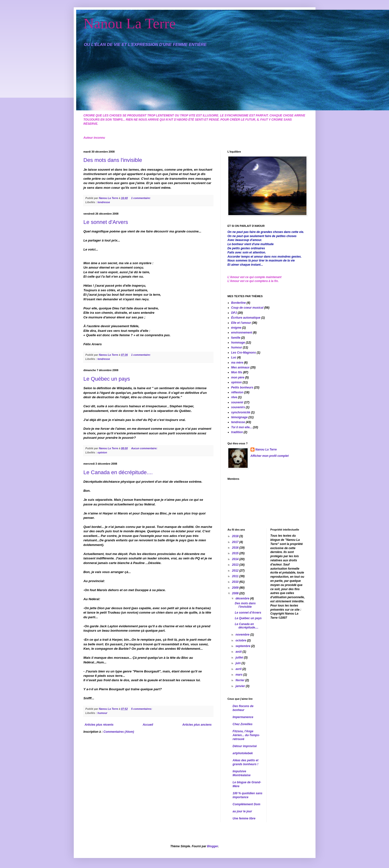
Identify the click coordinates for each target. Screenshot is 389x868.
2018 (236, 536)
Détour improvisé (245, 746)
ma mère (237, 363)
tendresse (104, 202)
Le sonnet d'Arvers (106, 222)
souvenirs (238, 407)
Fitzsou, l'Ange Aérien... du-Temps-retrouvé (246, 735)
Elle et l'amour (241, 323)
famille (236, 338)
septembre (243, 646)
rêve (234, 397)
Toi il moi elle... (242, 427)
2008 (236, 593)
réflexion (237, 392)
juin (238, 663)
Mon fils (237, 372)
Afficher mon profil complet (270, 456)
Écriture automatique (246, 318)
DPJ (234, 313)
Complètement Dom (247, 804)
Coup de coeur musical (247, 308)
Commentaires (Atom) (119, 732)
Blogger (213, 846)
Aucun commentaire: (145, 448)
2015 (236, 553)
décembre (243, 598)
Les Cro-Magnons (244, 353)
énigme (236, 328)
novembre (243, 635)
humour (102, 713)
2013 (236, 565)
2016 (236, 548)
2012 (236, 571)
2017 (236, 542)
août (239, 652)
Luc (234, 357)
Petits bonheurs (242, 387)
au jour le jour (242, 811)
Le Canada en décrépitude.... (118, 472)
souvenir (237, 402)
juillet (240, 658)
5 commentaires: (142, 709)
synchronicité (241, 412)
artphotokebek (243, 753)
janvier (241, 686)
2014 (236, 559)
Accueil (148, 725)
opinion (102, 452)
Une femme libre (244, 818)
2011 (236, 576)
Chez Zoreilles (243, 724)
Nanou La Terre (130, 23)
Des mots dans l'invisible (113, 160)
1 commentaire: (141, 198)
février (240, 680)
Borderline (239, 303)
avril (239, 669)
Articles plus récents (99, 725)
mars (239, 675)
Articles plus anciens (197, 725)
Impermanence (243, 717)
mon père (238, 377)
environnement (242, 333)
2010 (236, 582)
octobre (241, 640)
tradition (237, 432)
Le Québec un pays (107, 379)
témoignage (239, 417)
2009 (236, 588)
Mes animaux (240, 367)
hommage (238, 343)
